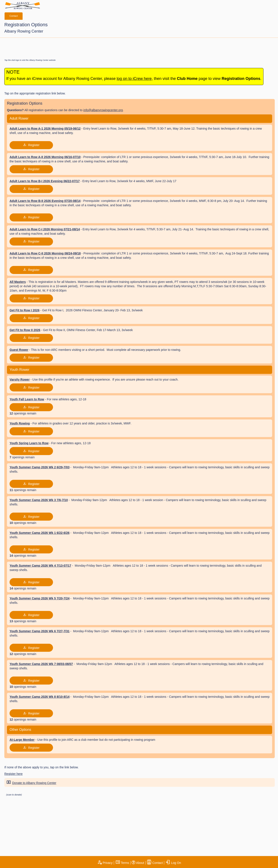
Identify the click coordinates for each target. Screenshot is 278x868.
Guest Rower (19, 350)
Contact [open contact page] (155, 863)
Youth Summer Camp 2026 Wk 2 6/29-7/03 (40, 467)
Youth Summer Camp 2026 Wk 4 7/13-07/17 (40, 566)
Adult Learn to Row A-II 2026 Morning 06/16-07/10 (45, 157)
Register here (13, 774)
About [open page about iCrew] (138, 863)
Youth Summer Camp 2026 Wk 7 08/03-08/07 (41, 664)
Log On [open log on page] (173, 863)
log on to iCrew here (134, 79)
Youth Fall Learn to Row (27, 399)
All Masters (18, 282)
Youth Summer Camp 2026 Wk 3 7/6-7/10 (39, 500)
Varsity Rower (20, 380)
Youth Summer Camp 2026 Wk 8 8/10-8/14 (40, 697)
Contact (14, 16)
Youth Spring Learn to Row (29, 443)
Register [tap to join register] (31, 145)
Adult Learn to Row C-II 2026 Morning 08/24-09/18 (45, 253)
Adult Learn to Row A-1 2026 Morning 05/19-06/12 (45, 129)
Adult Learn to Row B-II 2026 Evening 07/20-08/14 (45, 201)
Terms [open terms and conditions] (122, 863)
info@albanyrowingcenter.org (103, 110)
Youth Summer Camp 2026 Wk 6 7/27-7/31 (40, 631)
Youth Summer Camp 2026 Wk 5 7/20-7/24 (40, 598)
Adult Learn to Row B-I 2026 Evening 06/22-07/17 (45, 181)
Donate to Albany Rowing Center (31, 782)
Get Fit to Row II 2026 (25, 330)
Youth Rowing (20, 423)
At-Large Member (22, 740)
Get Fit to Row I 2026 (25, 310)
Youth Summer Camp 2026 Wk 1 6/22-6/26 (40, 533)
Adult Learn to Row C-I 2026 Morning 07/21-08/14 (45, 229)
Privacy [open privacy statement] (105, 863)
